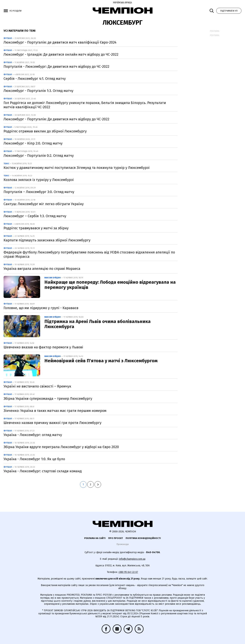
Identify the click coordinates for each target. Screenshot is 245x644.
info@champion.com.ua (132, 559)
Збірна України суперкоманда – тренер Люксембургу (48, 399)
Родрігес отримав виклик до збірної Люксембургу (45, 131)
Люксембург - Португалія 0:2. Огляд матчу (39, 156)
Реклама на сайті (95, 538)
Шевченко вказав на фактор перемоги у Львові (43, 347)
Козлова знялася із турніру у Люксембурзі (39, 180)
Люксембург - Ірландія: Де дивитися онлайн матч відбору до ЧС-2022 (61, 54)
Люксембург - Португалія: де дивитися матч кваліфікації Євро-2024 (60, 42)
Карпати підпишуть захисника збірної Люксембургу (47, 240)
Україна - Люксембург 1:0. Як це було (34, 459)
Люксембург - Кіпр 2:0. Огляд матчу (33, 143)
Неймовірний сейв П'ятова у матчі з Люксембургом (101, 361)
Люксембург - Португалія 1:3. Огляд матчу (38, 91)
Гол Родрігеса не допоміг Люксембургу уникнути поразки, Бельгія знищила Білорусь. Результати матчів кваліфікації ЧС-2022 (85, 105)
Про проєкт (116, 538)
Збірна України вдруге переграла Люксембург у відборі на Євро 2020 (61, 447)
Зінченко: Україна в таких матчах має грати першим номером (55, 411)
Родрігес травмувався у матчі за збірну (36, 228)
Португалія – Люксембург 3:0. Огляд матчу (39, 192)
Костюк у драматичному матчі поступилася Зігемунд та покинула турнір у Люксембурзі (77, 168)
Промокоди (122, 544)
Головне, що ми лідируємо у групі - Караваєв (41, 308)
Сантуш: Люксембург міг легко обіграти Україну (44, 204)
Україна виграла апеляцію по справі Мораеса (42, 269)
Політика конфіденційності (143, 538)
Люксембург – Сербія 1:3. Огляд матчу (35, 216)
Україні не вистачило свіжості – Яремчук (37, 386)
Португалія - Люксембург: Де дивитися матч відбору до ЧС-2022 (56, 66)
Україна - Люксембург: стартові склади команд (43, 471)
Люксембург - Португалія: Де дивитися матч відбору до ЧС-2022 (56, 119)
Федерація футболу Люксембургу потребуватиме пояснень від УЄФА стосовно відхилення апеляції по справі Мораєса (89, 254)
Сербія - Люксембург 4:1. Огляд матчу (35, 79)
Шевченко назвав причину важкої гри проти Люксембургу (52, 423)
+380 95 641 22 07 (128, 572)
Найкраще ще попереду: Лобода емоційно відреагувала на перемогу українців (110, 285)
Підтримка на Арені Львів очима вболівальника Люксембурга (98, 324)
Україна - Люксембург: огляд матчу (33, 435)
